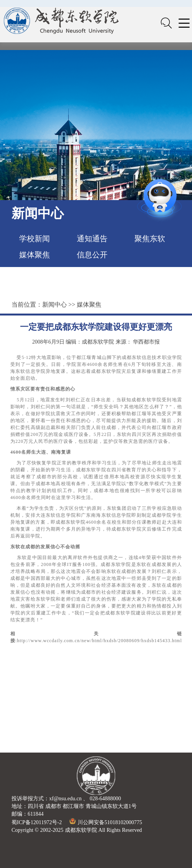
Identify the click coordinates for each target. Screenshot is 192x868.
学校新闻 (35, 239)
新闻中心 (55, 305)
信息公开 (92, 255)
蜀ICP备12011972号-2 (37, 822)
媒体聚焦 (35, 255)
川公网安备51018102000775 (106, 822)
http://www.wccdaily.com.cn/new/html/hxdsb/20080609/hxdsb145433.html (99, 641)
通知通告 (92, 239)
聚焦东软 (150, 239)
